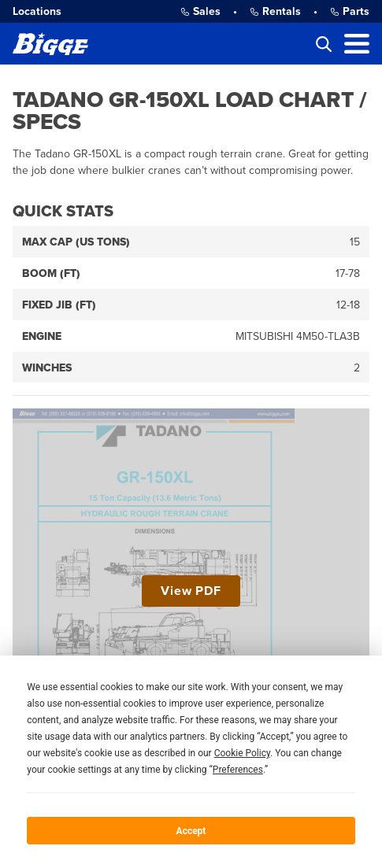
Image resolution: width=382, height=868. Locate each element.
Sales (200, 11)
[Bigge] (50, 44)
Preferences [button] (238, 770)
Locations (37, 11)
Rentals (275, 11)
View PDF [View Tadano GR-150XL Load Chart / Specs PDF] (191, 591)
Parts (350, 11)
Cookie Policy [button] (242, 753)
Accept (191, 831)
